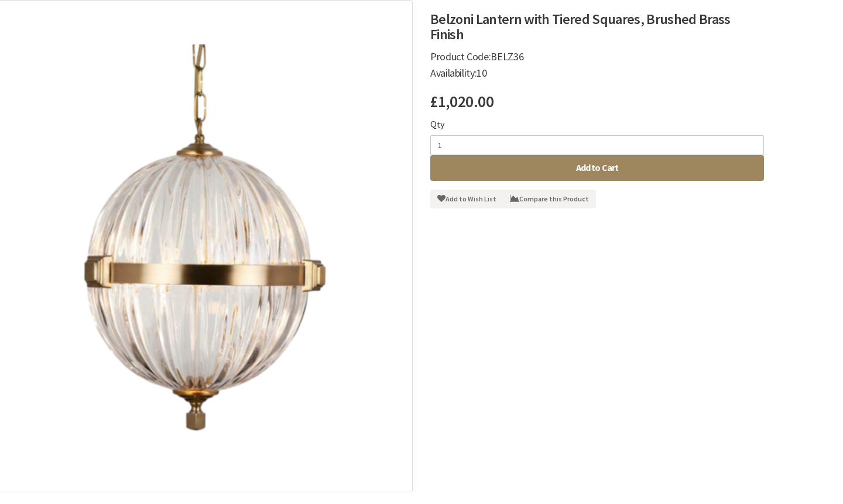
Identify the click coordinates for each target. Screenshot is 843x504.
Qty (437, 124)
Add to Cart (597, 167)
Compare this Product (549, 199)
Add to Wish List (467, 199)
